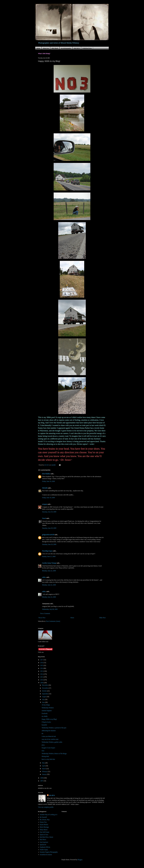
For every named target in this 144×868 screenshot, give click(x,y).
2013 (42, 671)
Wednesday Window (48, 708)
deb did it (52, 795)
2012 (42, 674)
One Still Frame (45, 832)
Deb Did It (77, 48)
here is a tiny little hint (48, 759)
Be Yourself (43, 817)
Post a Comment (45, 613)
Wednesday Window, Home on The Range (54, 754)
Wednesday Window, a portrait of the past (54, 728)
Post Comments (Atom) (53, 621)
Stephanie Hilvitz (45, 847)
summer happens (47, 711)
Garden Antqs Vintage (49, 563)
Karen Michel (44, 825)
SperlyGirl (43, 845)
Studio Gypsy (44, 850)
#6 (42, 734)
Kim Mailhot (46, 474)
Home (38, 48)
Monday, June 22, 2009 (49, 571)
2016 (42, 663)
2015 (42, 665)
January (45, 774)
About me (46, 48)
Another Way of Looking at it (49, 815)
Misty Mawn (44, 830)
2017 (42, 660)
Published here (87, 48)
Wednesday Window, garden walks (52, 742)
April (44, 766)
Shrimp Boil (45, 756)
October (45, 691)
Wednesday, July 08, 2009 (50, 609)
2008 (42, 778)
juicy (43, 745)
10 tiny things (46, 705)
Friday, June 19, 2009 (48, 481)
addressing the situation (49, 731)
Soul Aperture (44, 842)
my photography (66, 48)
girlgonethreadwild (48, 535)
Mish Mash (55, 48)
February (45, 771)
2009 (42, 683)
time (43, 751)
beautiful (44, 725)
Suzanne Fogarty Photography (49, 852)
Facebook (45, 713)
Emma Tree (43, 822)
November (45, 688)
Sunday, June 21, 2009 (49, 556)
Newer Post (42, 618)
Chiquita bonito (46, 722)
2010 (42, 680)
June (44, 702)
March (44, 769)
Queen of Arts (44, 835)
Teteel (44, 518)
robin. (44, 577)
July (43, 699)
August (44, 697)
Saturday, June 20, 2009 (49, 512)
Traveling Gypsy (47, 551)
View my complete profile (46, 807)
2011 (42, 677)
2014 (42, 668)
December (45, 685)
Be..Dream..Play (45, 820)
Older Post (102, 618)
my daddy (45, 716)
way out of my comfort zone (50, 739)
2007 (42, 781)
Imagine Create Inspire (48, 748)
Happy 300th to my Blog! (49, 719)
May (44, 763)
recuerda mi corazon (46, 855)
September (45, 694)
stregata (45, 504)
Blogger (80, 860)
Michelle (45, 488)
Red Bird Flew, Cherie (46, 837)
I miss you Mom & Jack (49, 736)
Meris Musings (44, 827)
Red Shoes (43, 840)
